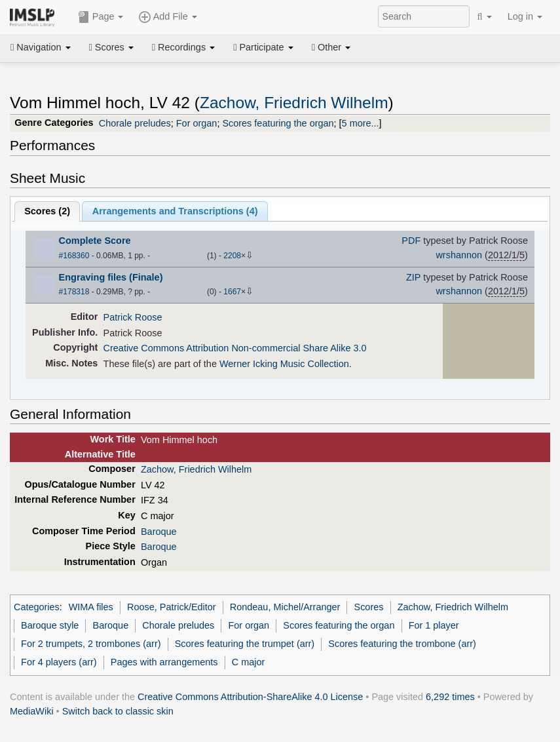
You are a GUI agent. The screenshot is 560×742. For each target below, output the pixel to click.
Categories (37, 607)
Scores (111, 47)
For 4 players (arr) (59, 662)
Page (101, 17)
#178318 (74, 292)
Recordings (183, 47)
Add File (168, 17)
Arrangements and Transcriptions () (175, 211)
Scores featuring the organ (278, 123)
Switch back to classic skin (118, 711)
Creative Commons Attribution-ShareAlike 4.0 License (250, 697)
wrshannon (459, 255)
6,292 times (450, 697)
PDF (411, 241)
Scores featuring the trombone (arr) (402, 644)
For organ (197, 123)
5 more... (361, 123)
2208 (232, 256)
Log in (525, 16)
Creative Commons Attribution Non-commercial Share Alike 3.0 (235, 348)
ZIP (413, 277)
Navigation (41, 47)
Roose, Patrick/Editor (172, 607)
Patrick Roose (133, 317)
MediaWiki (32, 711)
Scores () (47, 211)
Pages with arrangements (164, 662)
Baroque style (50, 625)
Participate (263, 47)
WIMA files (91, 607)
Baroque (159, 532)
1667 (232, 292)
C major (249, 662)
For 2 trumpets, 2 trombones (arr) (91, 644)
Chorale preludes (135, 123)
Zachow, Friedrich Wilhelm (294, 103)
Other (331, 47)
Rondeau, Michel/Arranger (285, 607)
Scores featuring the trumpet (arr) (245, 644)
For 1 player (434, 625)
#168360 (74, 256)
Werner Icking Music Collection (284, 364)
